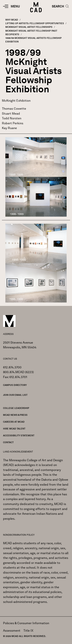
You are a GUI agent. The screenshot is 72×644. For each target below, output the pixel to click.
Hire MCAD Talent (14, 429)
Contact (8, 442)
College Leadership (16, 408)
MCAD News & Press (15, 415)
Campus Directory (15, 385)
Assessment (12, 631)
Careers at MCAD (14, 422)
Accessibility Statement (19, 435)
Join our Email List (15, 395)
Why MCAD (12, 20)
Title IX (28, 631)
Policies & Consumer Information (26, 623)
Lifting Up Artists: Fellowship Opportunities (35, 23)
